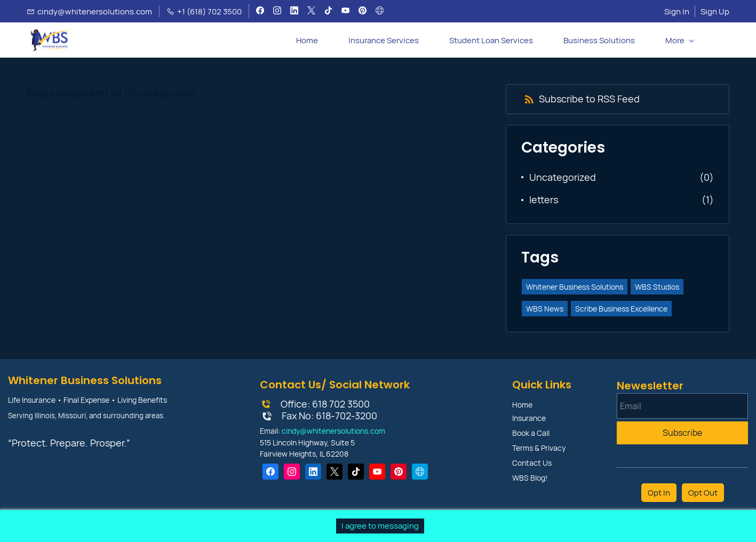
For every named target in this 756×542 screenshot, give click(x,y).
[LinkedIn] (313, 472)
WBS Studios (657, 287)
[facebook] (260, 12)
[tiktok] (328, 12)
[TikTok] (356, 472)
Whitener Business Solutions (575, 287)
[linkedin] (294, 12)
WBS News (545, 309)
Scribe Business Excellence (621, 309)
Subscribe (682, 433)
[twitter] (311, 12)
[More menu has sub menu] (679, 40)
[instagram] (277, 12)
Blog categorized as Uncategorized (111, 93)
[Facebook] (270, 472)
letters (544, 200)
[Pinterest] (399, 472)
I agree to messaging (380, 526)
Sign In (677, 11)
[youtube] (345, 12)
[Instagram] (292, 472)
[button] (721, 40)
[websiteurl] (380, 12)
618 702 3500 (341, 404)
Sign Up (715, 11)
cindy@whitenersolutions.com (333, 431)
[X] (335, 472)
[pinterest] (363, 12)
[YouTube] (377, 472)
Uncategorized (563, 177)
